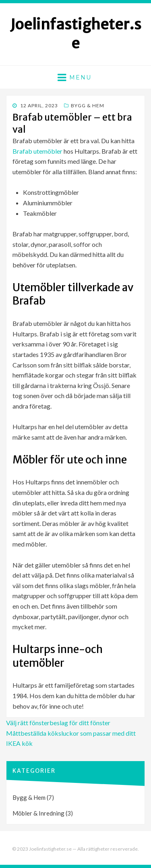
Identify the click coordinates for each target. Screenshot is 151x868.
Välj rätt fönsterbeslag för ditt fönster (58, 723)
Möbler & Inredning (38, 813)
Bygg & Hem (88, 105)
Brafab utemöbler (37, 151)
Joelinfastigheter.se (76, 34)
